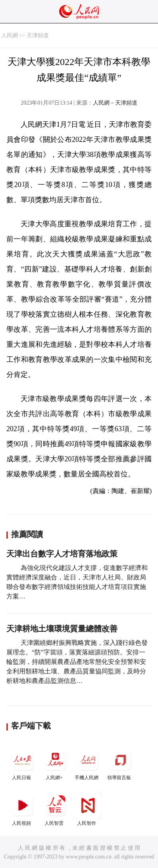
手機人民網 (88, 763)
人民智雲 (55, 809)
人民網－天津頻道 (115, 103)
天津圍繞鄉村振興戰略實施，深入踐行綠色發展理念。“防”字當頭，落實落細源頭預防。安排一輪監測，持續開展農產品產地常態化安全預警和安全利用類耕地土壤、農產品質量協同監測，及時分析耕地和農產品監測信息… (77, 662)
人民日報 (23, 763)
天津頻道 (38, 35)
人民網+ (55, 763)
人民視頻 (23, 809)
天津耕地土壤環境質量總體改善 (62, 629)
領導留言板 (120, 763)
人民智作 (88, 809)
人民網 (10, 35)
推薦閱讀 (27, 534)
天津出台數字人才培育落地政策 (62, 554)
